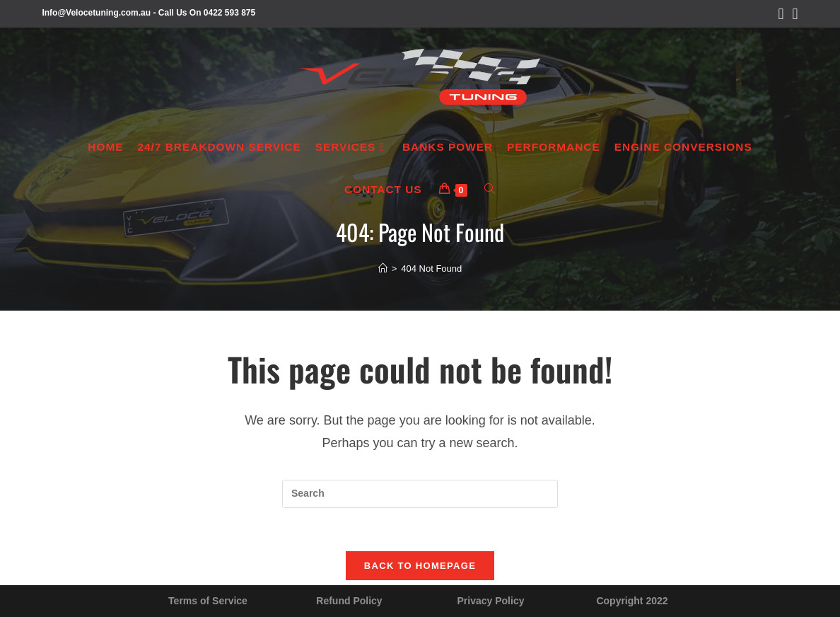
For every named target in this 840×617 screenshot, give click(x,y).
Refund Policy (349, 601)
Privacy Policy (491, 601)
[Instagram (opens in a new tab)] (793, 14)
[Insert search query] (420, 494)
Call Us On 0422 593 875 (207, 13)
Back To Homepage (420, 566)
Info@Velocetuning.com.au (96, 13)
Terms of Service (208, 601)
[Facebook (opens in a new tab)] (781, 14)
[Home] (383, 269)
